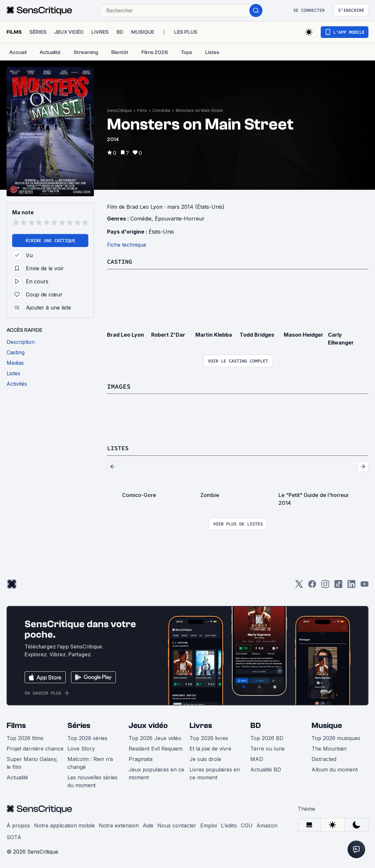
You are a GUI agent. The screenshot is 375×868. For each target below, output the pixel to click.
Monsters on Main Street (199, 110)
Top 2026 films (25, 737)
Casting (121, 261)
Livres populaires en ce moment (215, 773)
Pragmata (141, 758)
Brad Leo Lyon (125, 334)
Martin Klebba (214, 334)
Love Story (81, 748)
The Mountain (329, 748)
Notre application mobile (64, 825)
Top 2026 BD (267, 737)
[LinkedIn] (351, 585)
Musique (327, 725)
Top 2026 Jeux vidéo (155, 737)
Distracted (324, 758)
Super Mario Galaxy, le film (32, 762)
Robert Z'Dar (168, 334)
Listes (119, 447)
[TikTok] (338, 585)
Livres (201, 725)
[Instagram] (325, 585)
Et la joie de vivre (210, 748)
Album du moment (335, 769)
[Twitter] (299, 585)
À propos (18, 825)
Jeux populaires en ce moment (156, 773)
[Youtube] (365, 585)
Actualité (17, 777)
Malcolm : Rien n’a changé (90, 762)
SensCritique (119, 110)
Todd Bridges (257, 334)
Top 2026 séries (87, 737)
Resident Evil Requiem (156, 748)
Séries (79, 725)
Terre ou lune (268, 748)
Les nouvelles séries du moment (92, 781)
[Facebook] (312, 585)
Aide (148, 825)
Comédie (161, 110)
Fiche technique (127, 245)
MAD (257, 758)
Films (142, 110)
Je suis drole (205, 758)
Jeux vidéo (148, 725)
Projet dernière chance (35, 748)
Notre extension (119, 825)
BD (256, 725)
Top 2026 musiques (336, 737)
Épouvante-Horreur (180, 219)
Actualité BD (266, 769)
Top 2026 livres (209, 737)
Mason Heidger (304, 334)
